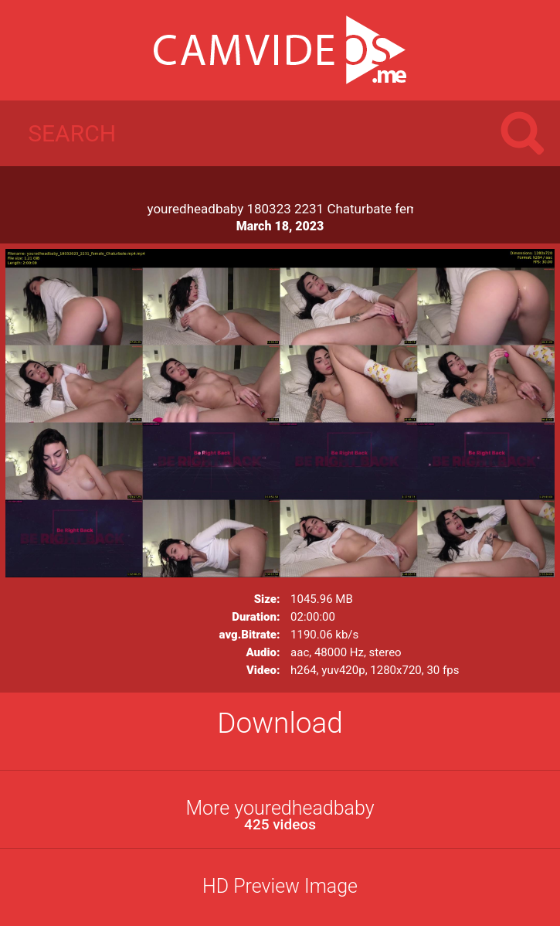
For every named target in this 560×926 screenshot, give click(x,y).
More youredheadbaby (280, 815)
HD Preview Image (280, 886)
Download (280, 723)
